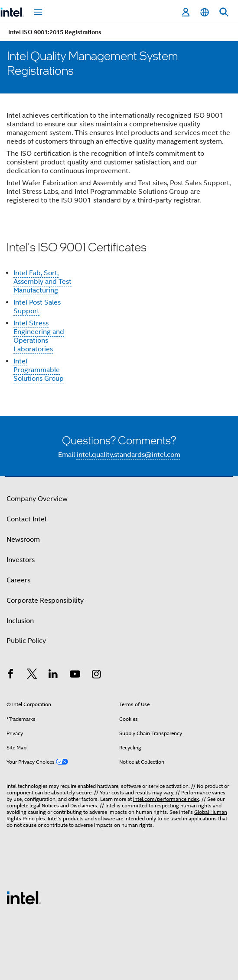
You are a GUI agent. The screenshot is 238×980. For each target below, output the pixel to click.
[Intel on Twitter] (32, 675)
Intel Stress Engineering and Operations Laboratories (39, 336)
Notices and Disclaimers (69, 805)
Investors (21, 560)
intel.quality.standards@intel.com (129, 455)
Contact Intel (26, 519)
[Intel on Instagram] (96, 675)
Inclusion (20, 621)
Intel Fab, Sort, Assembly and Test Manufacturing (42, 282)
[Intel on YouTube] (75, 675)
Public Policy (26, 641)
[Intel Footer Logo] (24, 897)
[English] (205, 12)
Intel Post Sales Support (37, 307)
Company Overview (37, 499)
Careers (18, 580)
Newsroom (23, 540)
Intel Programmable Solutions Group (39, 370)
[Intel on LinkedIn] (53, 675)
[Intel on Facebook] (10, 675)
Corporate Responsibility (45, 601)
